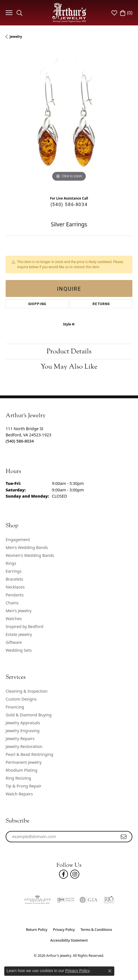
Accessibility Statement (69, 940)
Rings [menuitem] (11, 563)
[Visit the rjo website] (109, 900)
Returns (101, 304)
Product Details (69, 351)
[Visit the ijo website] (65, 900)
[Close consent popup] (110, 971)
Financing (15, 707)
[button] (19, 13)
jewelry (16, 37)
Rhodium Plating (21, 770)
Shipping (37, 304)
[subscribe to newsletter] (124, 837)
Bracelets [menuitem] (14, 579)
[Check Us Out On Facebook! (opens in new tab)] (63, 874)
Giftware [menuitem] (14, 642)
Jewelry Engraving (23, 731)
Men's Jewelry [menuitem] (19, 611)
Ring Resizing (18, 778)
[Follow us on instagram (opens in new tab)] (75, 874)
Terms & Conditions (96, 930)
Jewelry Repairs (20, 739)
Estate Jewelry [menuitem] (19, 634)
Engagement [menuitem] (18, 540)
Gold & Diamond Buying (29, 715)
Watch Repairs (19, 794)
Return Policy (37, 930)
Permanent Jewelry (24, 762)
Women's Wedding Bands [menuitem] (30, 555)
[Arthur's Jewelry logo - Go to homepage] (69, 13)
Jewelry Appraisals (23, 723)
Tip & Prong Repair (24, 786)
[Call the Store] (20, 441)
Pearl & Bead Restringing (29, 754)
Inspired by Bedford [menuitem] (25, 626)
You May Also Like (69, 367)
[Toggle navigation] (8, 13)
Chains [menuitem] (12, 603)
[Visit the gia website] (89, 900)
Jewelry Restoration (24, 746)
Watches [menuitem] (14, 619)
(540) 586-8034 (69, 204)
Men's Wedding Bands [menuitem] (27, 547)
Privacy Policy (64, 930)
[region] (69, 120)
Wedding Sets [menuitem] (19, 650)
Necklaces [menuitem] (15, 587)
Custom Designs (21, 699)
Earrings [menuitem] (14, 571)
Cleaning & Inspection (27, 691)
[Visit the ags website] (37, 900)
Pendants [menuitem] (15, 595)
